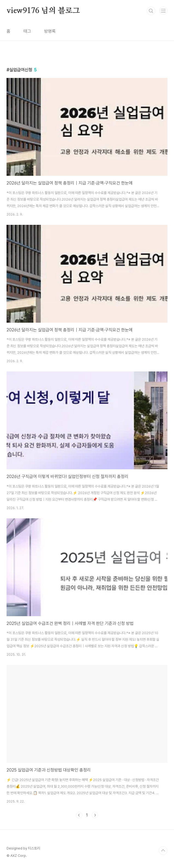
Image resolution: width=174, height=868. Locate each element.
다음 (95, 815)
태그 (27, 31)
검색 (151, 11)
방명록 (50, 31)
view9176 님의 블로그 (43, 11)
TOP (163, 851)
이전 (79, 815)
